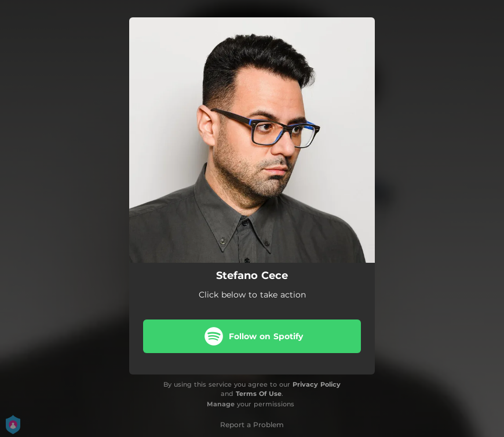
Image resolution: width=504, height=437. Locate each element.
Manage (221, 404)
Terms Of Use (259, 394)
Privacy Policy (317, 384)
